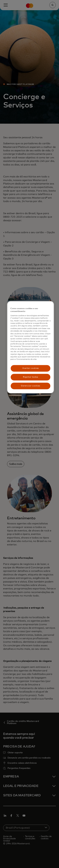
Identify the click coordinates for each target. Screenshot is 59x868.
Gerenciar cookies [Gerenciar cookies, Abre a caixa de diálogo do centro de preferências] (30, 386)
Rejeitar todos (31, 377)
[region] (31, 347)
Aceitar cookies (31, 368)
